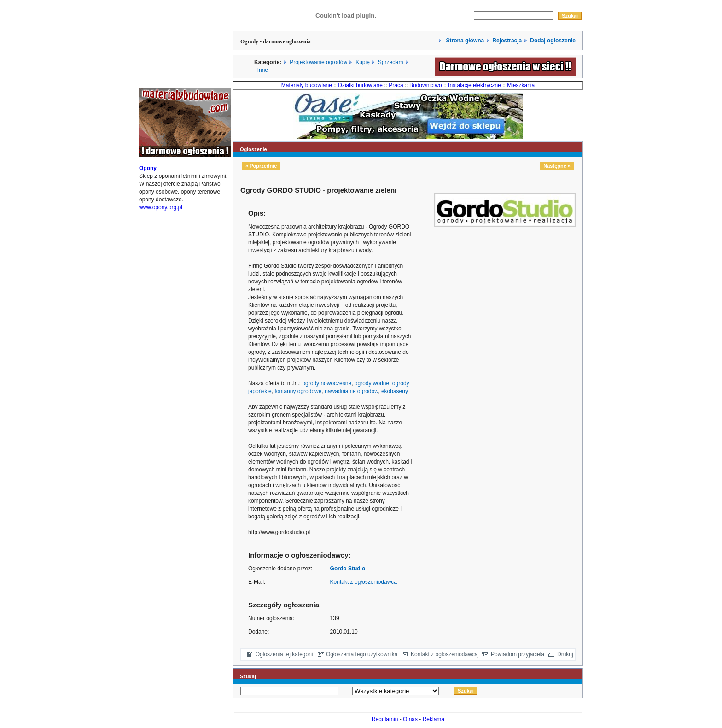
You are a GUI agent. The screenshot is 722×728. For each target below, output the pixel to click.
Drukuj (565, 654)
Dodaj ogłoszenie (553, 41)
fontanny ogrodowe (298, 391)
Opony (148, 168)
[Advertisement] (518, 292)
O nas (410, 719)
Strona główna (464, 41)
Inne (263, 70)
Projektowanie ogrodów (318, 62)
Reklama (434, 719)
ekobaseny (395, 391)
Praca (396, 85)
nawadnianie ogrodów (351, 391)
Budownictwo (426, 85)
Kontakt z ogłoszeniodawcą (364, 582)
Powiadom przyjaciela (518, 654)
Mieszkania (521, 85)
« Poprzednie (261, 166)
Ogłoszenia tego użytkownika (362, 654)
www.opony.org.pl (161, 207)
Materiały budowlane (307, 85)
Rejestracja (507, 41)
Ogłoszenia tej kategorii (284, 654)
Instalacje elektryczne (475, 85)
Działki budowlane (360, 85)
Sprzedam (391, 62)
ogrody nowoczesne (327, 383)
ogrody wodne (372, 383)
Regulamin (385, 719)
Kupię (363, 62)
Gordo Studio (348, 569)
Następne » (557, 166)
